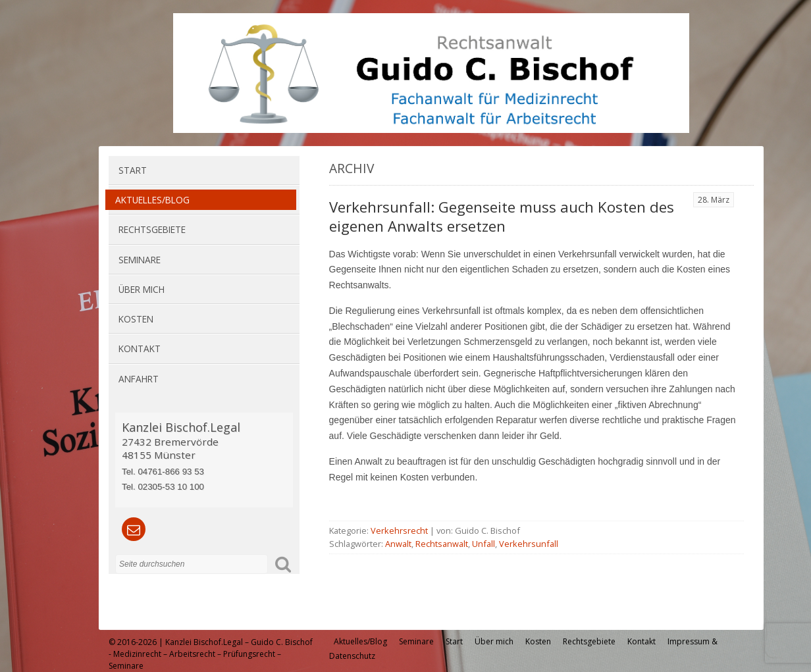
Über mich (142, 289)
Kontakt (140, 349)
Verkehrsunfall (529, 544)
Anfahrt (139, 379)
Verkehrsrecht (399, 530)
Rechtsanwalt (442, 544)
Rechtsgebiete (152, 229)
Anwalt (398, 544)
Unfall (484, 544)
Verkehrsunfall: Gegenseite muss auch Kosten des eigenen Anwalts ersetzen (502, 217)
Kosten (136, 319)
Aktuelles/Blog (152, 200)
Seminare (140, 260)
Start (133, 170)
